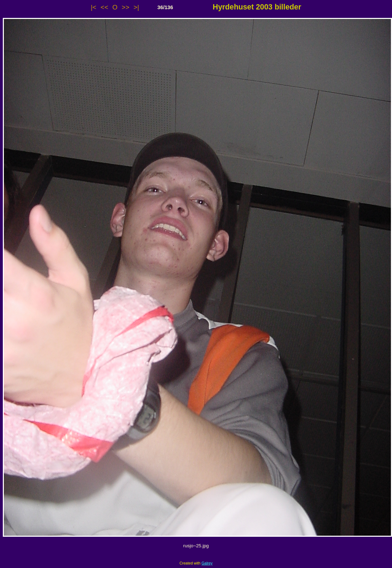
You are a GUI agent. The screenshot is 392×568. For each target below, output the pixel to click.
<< (104, 7)
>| (136, 7)
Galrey (207, 563)
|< (94, 7)
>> (126, 7)
